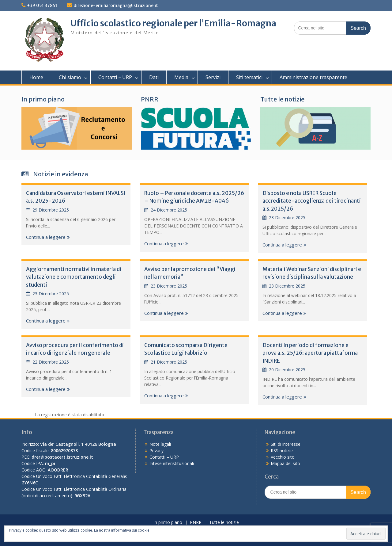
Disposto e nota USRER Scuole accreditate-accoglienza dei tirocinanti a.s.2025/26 (312, 201)
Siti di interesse (286, 444)
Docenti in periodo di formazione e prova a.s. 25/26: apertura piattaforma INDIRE (310, 353)
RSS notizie (282, 451)
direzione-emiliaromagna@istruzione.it (116, 6)
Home (36, 77)
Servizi (213, 77)
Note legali (160, 444)
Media (181, 77)
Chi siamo (70, 77)
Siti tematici (249, 77)
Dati (154, 77)
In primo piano (43, 99)
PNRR (150, 99)
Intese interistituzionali (172, 463)
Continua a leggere (46, 237)
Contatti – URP (115, 77)
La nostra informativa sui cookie (122, 530)
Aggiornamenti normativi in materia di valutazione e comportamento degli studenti (74, 277)
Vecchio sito (283, 457)
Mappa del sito (285, 463)
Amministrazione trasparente (313, 77)
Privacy (156, 451)
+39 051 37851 (42, 6)
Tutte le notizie (282, 99)
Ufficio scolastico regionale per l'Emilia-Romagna (173, 23)
